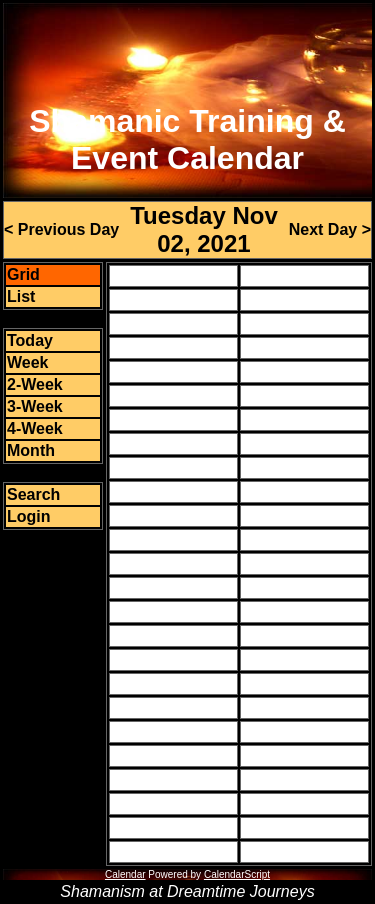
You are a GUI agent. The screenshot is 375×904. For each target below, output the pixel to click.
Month (31, 450)
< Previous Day (61, 229)
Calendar (125, 874)
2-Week (35, 384)
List (21, 296)
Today (30, 340)
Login (29, 516)
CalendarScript (237, 874)
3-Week (35, 406)
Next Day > (330, 229)
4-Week (35, 428)
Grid (23, 274)
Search (33, 494)
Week (28, 362)
